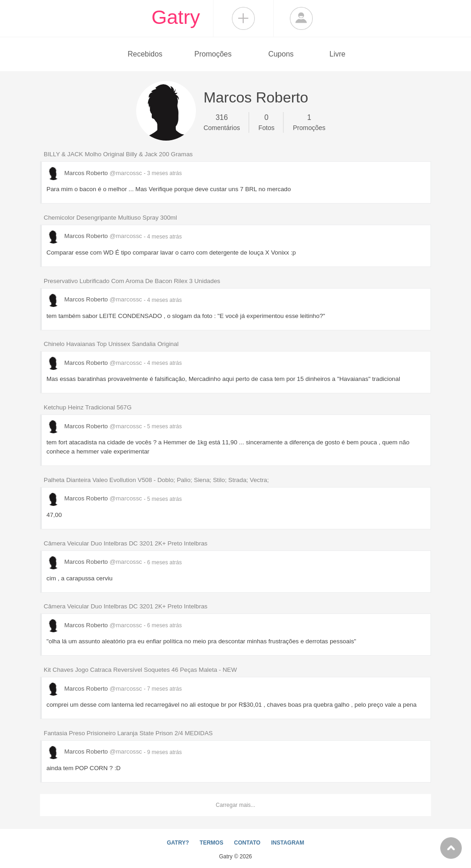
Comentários (221, 122)
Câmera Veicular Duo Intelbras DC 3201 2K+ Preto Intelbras (126, 543)
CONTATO (247, 843)
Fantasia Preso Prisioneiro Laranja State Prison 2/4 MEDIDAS (128, 733)
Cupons (281, 54)
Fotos (267, 122)
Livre (337, 54)
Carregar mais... (235, 805)
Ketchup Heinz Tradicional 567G (88, 407)
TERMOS (211, 843)
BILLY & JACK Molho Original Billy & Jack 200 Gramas (118, 154)
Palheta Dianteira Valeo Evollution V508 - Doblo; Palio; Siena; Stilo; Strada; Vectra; (156, 480)
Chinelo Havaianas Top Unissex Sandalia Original (111, 344)
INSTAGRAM (287, 843)
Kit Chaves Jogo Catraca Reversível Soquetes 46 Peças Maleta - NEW (140, 670)
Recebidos (145, 54)
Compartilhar (243, 18)
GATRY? (178, 843)
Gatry (176, 17)
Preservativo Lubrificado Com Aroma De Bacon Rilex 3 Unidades (132, 281)
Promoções (213, 54)
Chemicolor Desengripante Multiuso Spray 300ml (110, 218)
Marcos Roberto (95, 173)
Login (301, 18)
